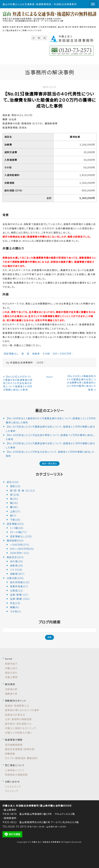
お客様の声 (11, 689)
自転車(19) (16, 565)
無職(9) (14, 607)
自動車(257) (17, 574)
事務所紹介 (11, 664)
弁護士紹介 (11, 668)
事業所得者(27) (19, 586)
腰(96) (14, 507)
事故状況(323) (15, 557)
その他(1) (16, 611)
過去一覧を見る (49, 463)
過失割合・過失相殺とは (18, 724)
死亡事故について (15, 765)
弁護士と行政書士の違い (19, 733)
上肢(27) (15, 511)
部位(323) (13, 482)
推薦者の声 (11, 694)
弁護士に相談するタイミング (20, 728)
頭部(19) (15, 486)
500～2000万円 (62, 354)
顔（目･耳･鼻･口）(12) (23, 490)
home (9, 659)
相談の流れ (11, 673)
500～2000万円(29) (22, 549)
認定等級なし (11, 354)
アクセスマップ (13, 787)
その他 (46, 354)
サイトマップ (12, 791)
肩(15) (14, 499)
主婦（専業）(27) (19, 595)
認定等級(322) (15, 524)
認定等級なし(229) (21, 536)
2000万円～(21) (20, 553)
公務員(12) (16, 590)
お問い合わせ (12, 782)
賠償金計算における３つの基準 (22, 710)
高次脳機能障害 (14, 745)
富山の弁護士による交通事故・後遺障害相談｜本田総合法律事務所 (40, 4)
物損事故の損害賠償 (16, 775)
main (50, 377)
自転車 (36, 354)
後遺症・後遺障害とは (17, 706)
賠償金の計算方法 (15, 715)
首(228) (15, 495)
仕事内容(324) (15, 578)
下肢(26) (15, 520)
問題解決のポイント (16, 701)
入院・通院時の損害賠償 (18, 719)
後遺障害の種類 (14, 740)
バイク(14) (16, 570)
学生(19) (15, 603)
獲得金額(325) (15, 540)
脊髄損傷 (10, 754)
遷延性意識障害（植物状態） (20, 749)
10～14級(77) (18, 532)
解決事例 (10, 684)
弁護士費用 (11, 677)
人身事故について (15, 770)
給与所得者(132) (20, 582)
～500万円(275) (20, 545)
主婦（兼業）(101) (20, 599)
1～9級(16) (17, 528)
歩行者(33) (16, 561)
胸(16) (14, 503)
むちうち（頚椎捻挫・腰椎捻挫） (22, 758)
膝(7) (13, 515)
